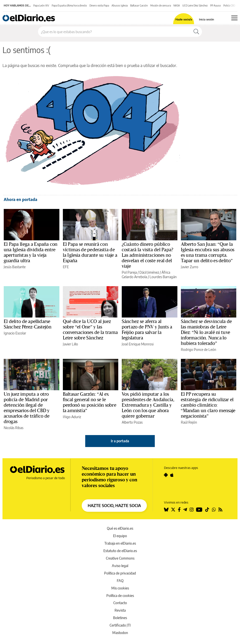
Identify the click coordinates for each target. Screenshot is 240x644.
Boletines (120, 618)
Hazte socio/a (184, 19)
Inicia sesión (206, 19)
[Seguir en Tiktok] (207, 510)
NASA (177, 5)
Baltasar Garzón (139, 5)
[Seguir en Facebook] (179, 510)
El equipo (120, 536)
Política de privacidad (120, 573)
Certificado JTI (120, 625)
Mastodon (120, 633)
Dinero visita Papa (99, 5)
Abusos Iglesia (120, 5)
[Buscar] (196, 32)
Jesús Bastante (15, 267)
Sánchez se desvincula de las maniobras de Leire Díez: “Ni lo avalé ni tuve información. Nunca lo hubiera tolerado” (206, 332)
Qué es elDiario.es (120, 528)
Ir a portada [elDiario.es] (120, 441)
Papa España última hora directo (69, 5)
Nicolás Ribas (14, 428)
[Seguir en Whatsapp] (214, 510)
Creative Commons (120, 558)
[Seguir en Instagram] (192, 510)
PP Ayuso (216, 5)
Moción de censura (161, 5)
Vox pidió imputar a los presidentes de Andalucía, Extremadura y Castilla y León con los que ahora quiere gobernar (148, 405)
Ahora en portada (20, 199)
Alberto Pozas (132, 422)
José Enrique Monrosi (138, 344)
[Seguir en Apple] (172, 475)
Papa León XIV (41, 5)
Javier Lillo (70, 344)
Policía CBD (229, 5)
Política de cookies (120, 596)
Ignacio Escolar (15, 333)
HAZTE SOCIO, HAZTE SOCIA (114, 506)
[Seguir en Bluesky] (166, 510)
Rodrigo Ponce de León (199, 350)
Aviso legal (120, 566)
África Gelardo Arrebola (146, 275)
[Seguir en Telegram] (185, 510)
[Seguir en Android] (166, 475)
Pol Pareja (129, 272)
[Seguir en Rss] (220, 510)
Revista (120, 610)
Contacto (120, 603)
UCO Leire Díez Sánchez (195, 5)
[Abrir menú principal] (234, 18)
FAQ (120, 581)
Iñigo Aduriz (72, 417)
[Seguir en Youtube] (199, 510)
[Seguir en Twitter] (173, 510)
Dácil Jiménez (149, 272)
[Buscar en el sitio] (114, 32)
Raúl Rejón (189, 422)
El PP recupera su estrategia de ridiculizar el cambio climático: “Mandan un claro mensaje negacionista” (208, 405)
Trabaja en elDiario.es (120, 543)
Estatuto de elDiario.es (120, 551)
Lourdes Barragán (163, 277)
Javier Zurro (190, 267)
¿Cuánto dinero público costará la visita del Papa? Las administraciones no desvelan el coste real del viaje (147, 255)
